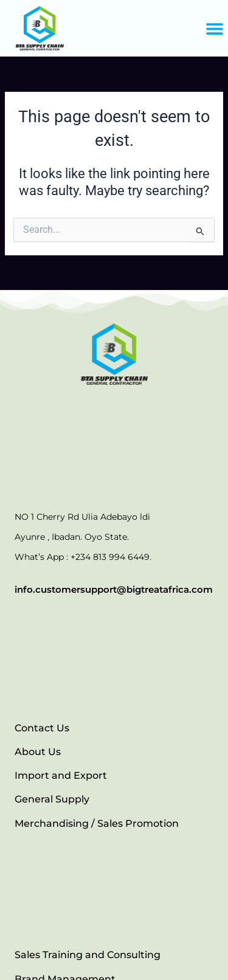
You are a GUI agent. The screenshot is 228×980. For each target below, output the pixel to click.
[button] (214, 28)
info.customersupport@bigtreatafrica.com (114, 589)
